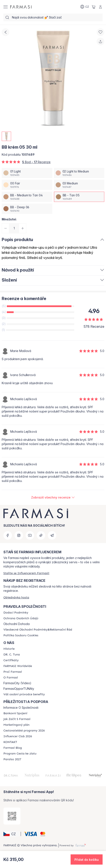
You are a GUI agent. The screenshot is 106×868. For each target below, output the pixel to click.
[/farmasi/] (21, 7)
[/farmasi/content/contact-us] (10, 742)
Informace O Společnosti (21, 708)
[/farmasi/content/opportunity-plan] (16, 725)
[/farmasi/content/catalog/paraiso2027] (12, 759)
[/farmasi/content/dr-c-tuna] (12, 655)
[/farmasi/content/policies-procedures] (21, 618)
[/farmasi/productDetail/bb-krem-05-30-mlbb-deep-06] (27, 209)
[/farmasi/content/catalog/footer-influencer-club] (18, 736)
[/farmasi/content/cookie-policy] (21, 635)
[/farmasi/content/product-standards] (11, 660)
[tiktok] (41, 535)
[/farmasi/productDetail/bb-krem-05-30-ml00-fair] (27, 185)
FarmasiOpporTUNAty (19, 689)
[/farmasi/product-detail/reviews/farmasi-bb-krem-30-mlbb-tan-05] (53, 497)
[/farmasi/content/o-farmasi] (11, 678)
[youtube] (30, 535)
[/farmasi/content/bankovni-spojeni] (15, 713)
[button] (11, 834)
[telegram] (52, 535)
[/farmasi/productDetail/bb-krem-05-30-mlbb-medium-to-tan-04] (27, 197)
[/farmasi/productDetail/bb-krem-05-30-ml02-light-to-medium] (79, 173)
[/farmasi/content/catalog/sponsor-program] (20, 754)
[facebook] (8, 535)
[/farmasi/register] (26, 573)
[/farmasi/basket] (94, 7)
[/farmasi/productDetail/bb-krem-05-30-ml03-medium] (79, 185)
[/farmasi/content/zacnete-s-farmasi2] (17, 719)
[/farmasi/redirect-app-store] (12, 816)
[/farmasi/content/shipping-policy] (16, 613)
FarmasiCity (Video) (17, 683)
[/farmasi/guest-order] (16, 597)
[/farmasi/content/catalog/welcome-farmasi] (24, 694)
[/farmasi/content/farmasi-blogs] (13, 748)
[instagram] (19, 535)
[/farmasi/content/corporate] (18, 666)
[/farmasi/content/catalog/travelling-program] (24, 731)
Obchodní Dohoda (17, 624)
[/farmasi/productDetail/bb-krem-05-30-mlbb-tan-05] (79, 197)
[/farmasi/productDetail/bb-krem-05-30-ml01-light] (27, 173)
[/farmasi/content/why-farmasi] (13, 672)
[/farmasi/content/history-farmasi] (9, 649)
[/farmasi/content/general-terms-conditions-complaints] (38, 630)
